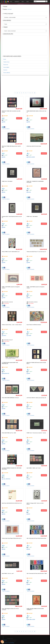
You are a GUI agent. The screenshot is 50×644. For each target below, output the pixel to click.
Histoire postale (31, 157)
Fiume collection (7, 73)
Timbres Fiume (6, 62)
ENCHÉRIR (19, 294)
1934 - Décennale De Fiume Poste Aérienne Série (36, 538)
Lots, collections (7, 479)
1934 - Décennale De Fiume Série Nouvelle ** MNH (37, 573)
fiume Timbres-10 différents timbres (34, 325)
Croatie (29, 336)
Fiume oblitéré (6, 67)
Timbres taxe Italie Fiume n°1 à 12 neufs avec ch (36, 252)
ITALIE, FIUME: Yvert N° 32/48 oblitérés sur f (11, 252)
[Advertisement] (25, 45)
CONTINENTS (17, 2)
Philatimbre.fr (5, 640)
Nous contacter (5, 643)
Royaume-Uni (6, 373)
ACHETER (19, 118)
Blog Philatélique (11, 643)
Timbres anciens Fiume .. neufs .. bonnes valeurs (12, 325)
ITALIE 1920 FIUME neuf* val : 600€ (9, 433)
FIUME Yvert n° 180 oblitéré (32, 216)
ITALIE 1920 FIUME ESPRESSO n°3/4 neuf (10, 398)
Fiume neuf (6, 65)
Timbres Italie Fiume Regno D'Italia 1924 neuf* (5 (12, 538)
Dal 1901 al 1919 (31, 619)
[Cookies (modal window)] (2, 642)
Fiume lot (5, 70)
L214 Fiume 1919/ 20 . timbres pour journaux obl (36, 398)
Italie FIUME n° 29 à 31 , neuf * (8, 573)
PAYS (23, 2)
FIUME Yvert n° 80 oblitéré (7, 181)
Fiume (5, 59)
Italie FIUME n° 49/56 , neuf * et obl (34, 468)
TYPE (11, 2)
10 (35, 93)
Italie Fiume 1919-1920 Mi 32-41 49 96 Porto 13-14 (12, 503)
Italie (4, 122)
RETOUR (10, 9)
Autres (29, 192)
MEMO (27, 2)
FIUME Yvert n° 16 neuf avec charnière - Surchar (36, 433)
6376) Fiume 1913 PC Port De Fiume (34, 146)
